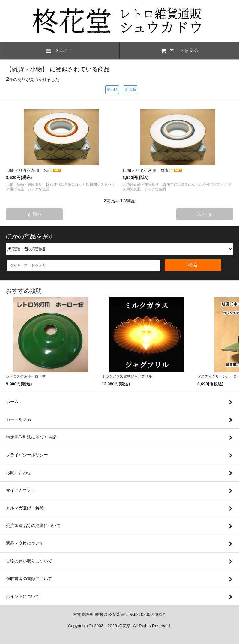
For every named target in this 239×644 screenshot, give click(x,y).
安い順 (112, 90)
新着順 (130, 90)
